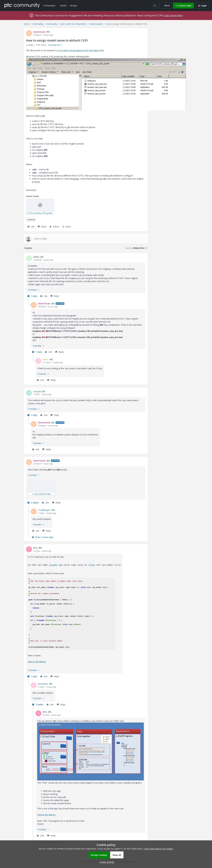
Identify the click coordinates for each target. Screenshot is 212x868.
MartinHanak (39, 32)
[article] (86, 277)
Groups (74, 6)
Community (38, 24)
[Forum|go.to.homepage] (22, 5)
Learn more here (173, 15)
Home (26, 24)
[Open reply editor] (86, 239)
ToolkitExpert (44, 510)
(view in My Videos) (37, 662)
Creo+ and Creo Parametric (73, 24)
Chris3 (45, 359)
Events (63, 6)
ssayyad (37, 391)
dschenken (43, 684)
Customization (96, 24)
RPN (35, 548)
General (31, 219)
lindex (54, 565)
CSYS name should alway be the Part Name (78, 50)
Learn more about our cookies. (159, 849)
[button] (165, 6)
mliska (36, 257)
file (92, 565)
